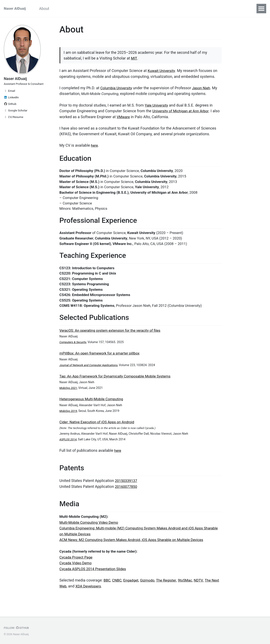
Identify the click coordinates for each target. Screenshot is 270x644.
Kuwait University (162, 71)
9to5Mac (189, 591)
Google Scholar (16, 118)
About (47, 9)
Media (165, 9)
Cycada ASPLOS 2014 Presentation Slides (95, 579)
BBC (107, 591)
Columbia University (117, 89)
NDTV (203, 591)
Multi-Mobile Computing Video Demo (90, 534)
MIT (134, 59)
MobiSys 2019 (69, 420)
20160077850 (127, 497)
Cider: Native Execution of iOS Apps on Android (99, 431)
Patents (146, 9)
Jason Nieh (203, 89)
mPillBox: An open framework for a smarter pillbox (102, 363)
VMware (132, 117)
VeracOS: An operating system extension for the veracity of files (113, 340)
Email (9, 98)
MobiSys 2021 (69, 397)
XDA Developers (98, 596)
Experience (94, 9)
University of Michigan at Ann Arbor (182, 111)
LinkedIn (11, 104)
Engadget (132, 591)
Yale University (157, 106)
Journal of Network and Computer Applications (90, 375)
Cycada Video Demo (76, 574)
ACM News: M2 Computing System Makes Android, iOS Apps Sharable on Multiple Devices (136, 551)
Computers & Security (74, 352)
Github (10, 111)
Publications (121, 9)
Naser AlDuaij (15, 9)
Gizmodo (150, 591)
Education (68, 9)
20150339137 (127, 491)
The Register (169, 591)
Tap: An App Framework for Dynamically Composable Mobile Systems (118, 386)
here (95, 145)
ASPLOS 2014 (69, 449)
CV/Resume (13, 124)
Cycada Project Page (77, 568)
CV (180, 9)
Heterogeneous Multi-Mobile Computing (93, 408)
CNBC (117, 591)
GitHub (24, 628)
